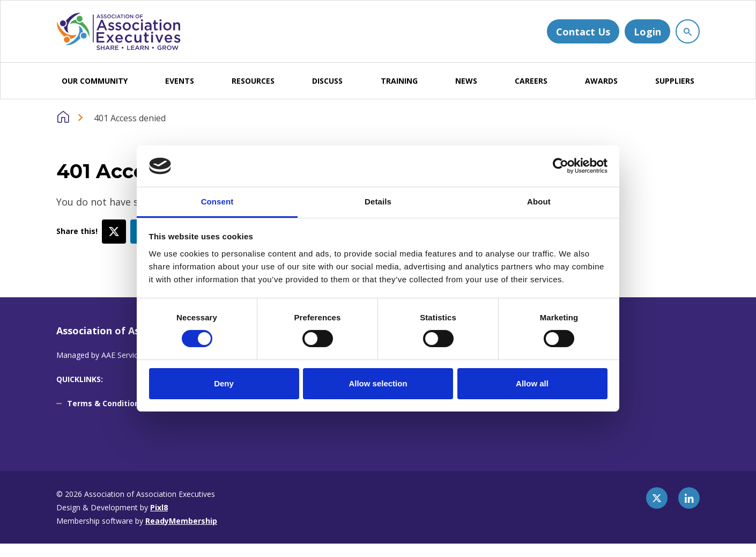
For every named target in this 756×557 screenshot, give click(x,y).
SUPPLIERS (675, 81)
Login (647, 32)
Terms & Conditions (105, 403)
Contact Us (583, 32)
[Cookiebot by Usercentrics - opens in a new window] (561, 166)
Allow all (532, 383)
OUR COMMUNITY (95, 81)
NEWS (466, 81)
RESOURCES (253, 81)
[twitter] (657, 498)
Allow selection (378, 383)
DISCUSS (327, 81)
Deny (224, 383)
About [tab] (539, 201)
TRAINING (399, 81)
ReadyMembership (181, 521)
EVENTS (180, 81)
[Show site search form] (688, 31)
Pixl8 (159, 507)
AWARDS (601, 81)
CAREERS (531, 81)
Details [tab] (378, 201)
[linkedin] (689, 498)
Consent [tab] (217, 201)
